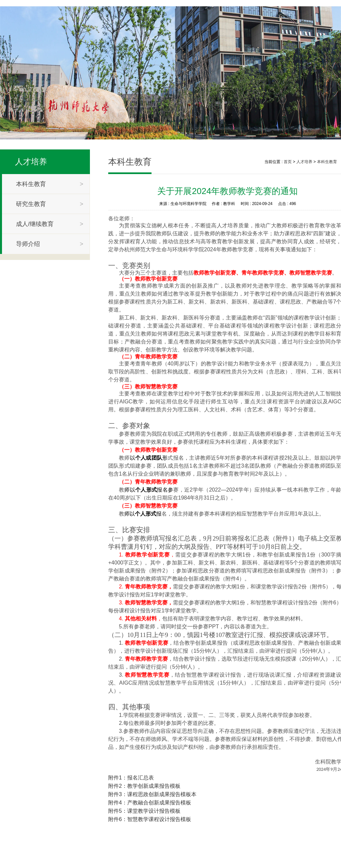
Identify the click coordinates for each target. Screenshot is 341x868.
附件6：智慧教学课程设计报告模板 (150, 819)
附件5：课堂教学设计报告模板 (144, 811)
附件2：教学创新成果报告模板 (144, 786)
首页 (288, 162)
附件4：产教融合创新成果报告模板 (150, 803)
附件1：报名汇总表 (131, 778)
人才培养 (31, 162)
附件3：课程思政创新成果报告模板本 (152, 794)
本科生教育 (327, 162)
